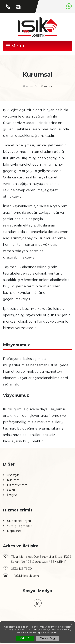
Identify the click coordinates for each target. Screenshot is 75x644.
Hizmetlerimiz (15, 485)
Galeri (9, 490)
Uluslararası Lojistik (18, 521)
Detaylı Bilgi (48, 638)
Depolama (12, 531)
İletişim (10, 495)
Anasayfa (30, 86)
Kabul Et (25, 638)
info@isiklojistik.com (21, 576)
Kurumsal (12, 480)
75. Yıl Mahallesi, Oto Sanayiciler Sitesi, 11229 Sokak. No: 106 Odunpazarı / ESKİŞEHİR (37, 559)
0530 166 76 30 (17, 569)
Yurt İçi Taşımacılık (18, 526)
